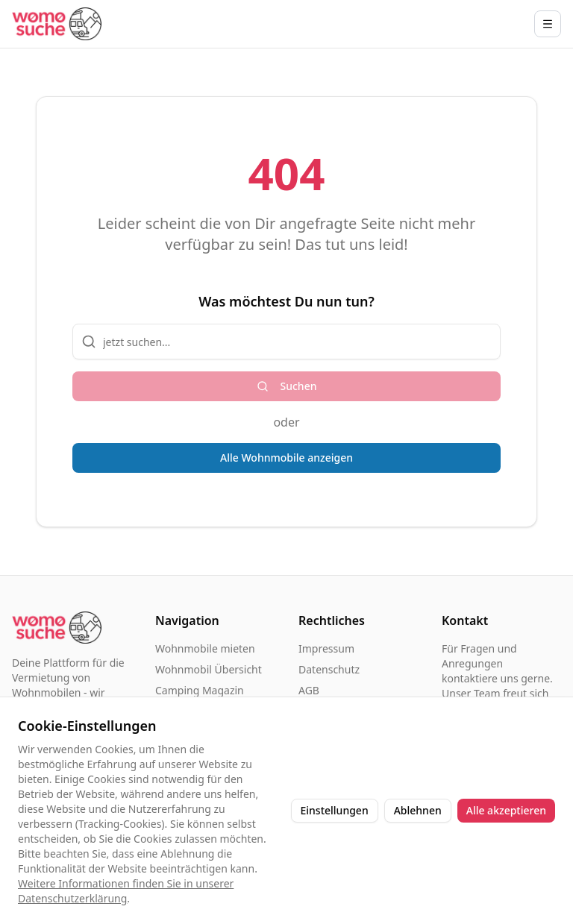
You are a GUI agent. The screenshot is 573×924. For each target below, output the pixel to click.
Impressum (326, 648)
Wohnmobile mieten (205, 648)
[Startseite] (57, 23)
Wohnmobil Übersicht (209, 669)
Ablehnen (418, 810)
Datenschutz (329, 669)
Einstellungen (335, 810)
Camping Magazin (200, 690)
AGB (309, 690)
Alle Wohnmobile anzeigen (286, 458)
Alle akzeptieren (506, 810)
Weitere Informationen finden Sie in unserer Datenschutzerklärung (126, 891)
